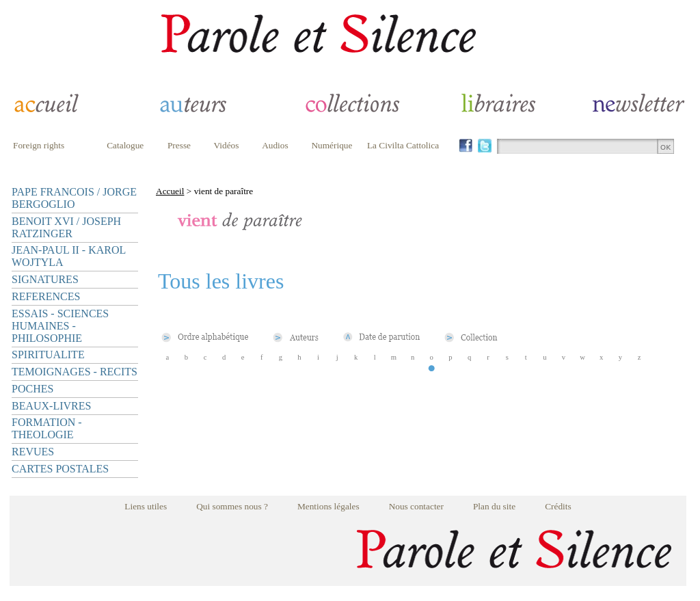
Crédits (558, 506)
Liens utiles (146, 506)
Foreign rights (39, 145)
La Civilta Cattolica (403, 145)
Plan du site (494, 506)
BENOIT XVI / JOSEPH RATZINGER (66, 227)
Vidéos (227, 145)
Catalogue (125, 145)
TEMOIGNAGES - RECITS (75, 372)
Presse (179, 145)
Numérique (332, 145)
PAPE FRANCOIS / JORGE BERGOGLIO (74, 198)
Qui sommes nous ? (232, 506)
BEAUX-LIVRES (51, 406)
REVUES (33, 452)
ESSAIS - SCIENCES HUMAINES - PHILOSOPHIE (60, 326)
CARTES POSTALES (60, 469)
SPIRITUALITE (48, 355)
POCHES (32, 389)
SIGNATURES (45, 279)
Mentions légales (328, 506)
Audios (275, 145)
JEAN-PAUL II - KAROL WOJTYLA (69, 256)
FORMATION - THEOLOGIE (47, 428)
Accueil (170, 191)
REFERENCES (46, 296)
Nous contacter (416, 506)
